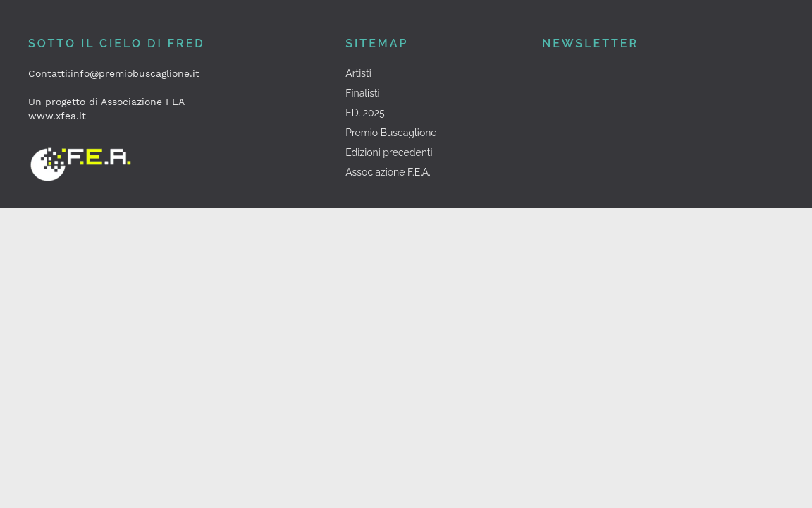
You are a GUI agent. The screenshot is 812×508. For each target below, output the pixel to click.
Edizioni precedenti (389, 152)
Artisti (358, 73)
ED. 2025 (365, 113)
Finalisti (362, 93)
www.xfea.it (57, 116)
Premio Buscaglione (391, 133)
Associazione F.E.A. (388, 172)
